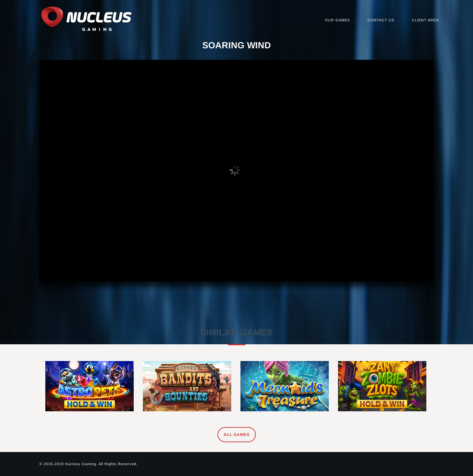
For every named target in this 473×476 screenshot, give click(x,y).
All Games (237, 435)
